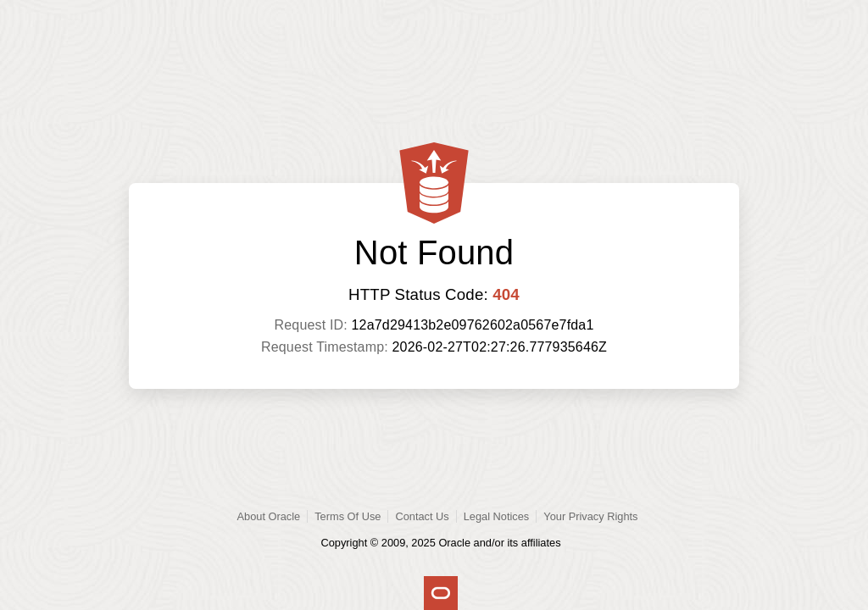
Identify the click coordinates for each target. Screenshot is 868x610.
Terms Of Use (348, 516)
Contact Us (422, 516)
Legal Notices (497, 516)
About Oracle (269, 516)
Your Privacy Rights (590, 516)
